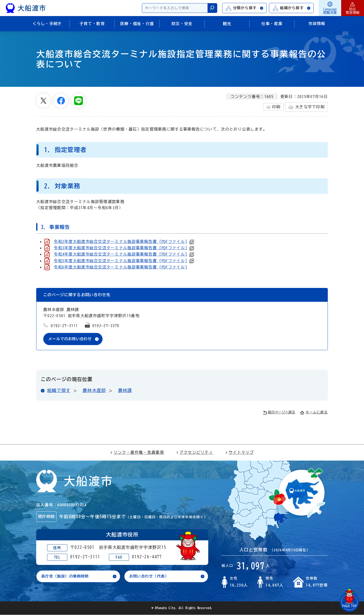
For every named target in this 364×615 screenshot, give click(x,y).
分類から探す (245, 8)
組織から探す (292, 8)
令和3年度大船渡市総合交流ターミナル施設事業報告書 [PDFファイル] (120, 248)
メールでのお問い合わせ (71, 339)
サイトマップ (240, 453)
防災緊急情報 (353, 8)
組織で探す (59, 391)
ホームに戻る (314, 412)
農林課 (125, 391)
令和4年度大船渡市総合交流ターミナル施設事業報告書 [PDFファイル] (120, 254)
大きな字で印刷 (307, 107)
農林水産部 (94, 391)
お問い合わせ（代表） (150, 577)
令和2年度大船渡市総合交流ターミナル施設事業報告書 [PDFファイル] (120, 241)
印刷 (273, 107)
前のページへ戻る (279, 413)
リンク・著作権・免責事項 (137, 453)
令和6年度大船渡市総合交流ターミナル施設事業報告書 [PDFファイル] (120, 267)
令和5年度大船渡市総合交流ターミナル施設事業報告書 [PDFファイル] (120, 261)
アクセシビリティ (195, 453)
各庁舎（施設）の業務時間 (66, 577)
